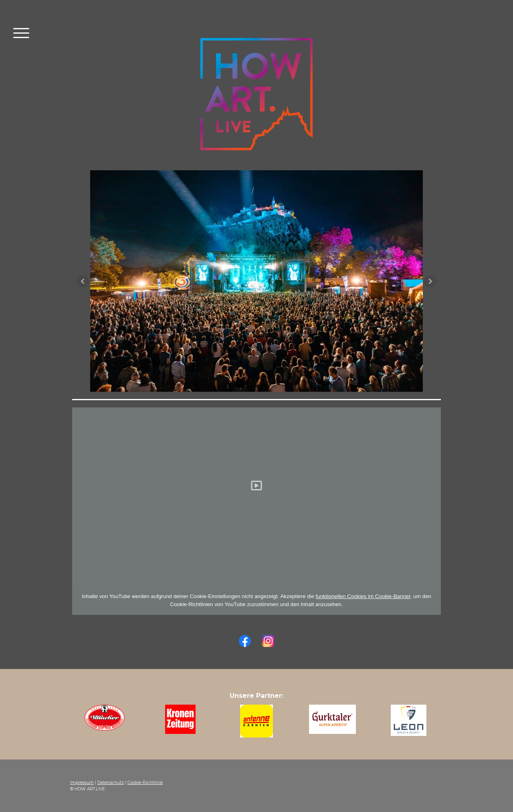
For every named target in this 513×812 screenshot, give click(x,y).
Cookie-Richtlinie (145, 783)
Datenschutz (111, 783)
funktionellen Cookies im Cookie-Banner (363, 596)
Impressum (82, 783)
